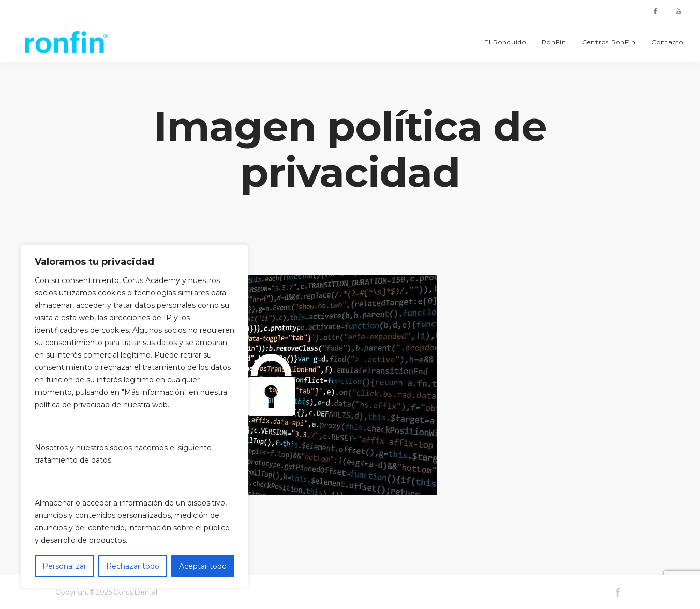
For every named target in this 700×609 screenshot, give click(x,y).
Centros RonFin (609, 42)
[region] (135, 417)
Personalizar (64, 566)
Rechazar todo (133, 566)
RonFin (554, 42)
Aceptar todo (203, 566)
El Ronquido (505, 42)
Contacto (667, 42)
